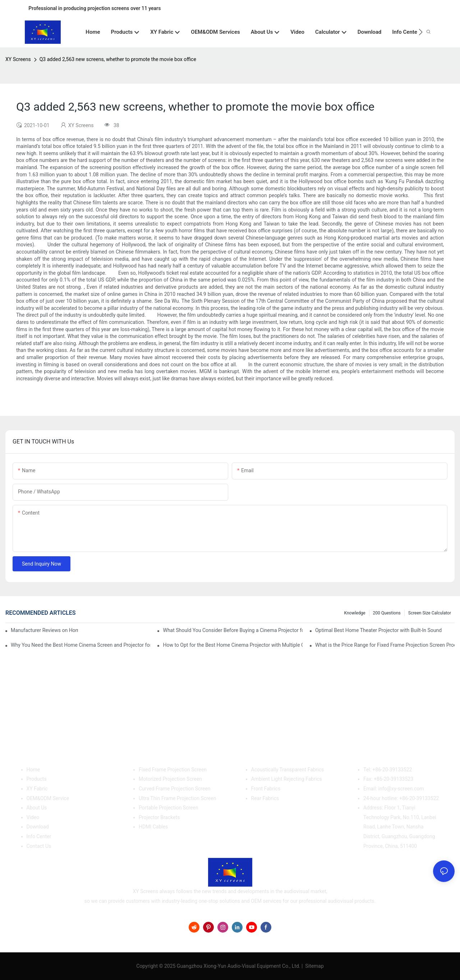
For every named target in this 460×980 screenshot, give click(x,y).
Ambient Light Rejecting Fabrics (287, 779)
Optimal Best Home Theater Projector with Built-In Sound (378, 630)
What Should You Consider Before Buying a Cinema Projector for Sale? (233, 630)
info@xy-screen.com (401, 789)
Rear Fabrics (265, 798)
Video (33, 817)
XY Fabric (37, 789)
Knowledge (355, 613)
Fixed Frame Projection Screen (173, 770)
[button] (421, 32)
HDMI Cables (153, 827)
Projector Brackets (159, 817)
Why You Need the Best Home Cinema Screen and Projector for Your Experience (80, 645)
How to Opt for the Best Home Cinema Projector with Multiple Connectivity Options (233, 645)
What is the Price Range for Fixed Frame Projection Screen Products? (385, 645)
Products (37, 779)
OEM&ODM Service (48, 798)
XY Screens (18, 59)
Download (38, 827)
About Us (37, 808)
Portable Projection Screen (169, 808)
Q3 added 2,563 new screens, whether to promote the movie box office (118, 59)
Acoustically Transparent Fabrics (288, 770)
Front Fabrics (266, 789)
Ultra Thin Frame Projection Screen (177, 798)
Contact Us (39, 846)
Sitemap (314, 966)
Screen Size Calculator (430, 613)
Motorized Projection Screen (170, 779)
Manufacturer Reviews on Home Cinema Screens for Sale (44, 630)
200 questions (387, 613)
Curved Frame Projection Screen (175, 789)
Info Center (39, 836)
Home (33, 770)
